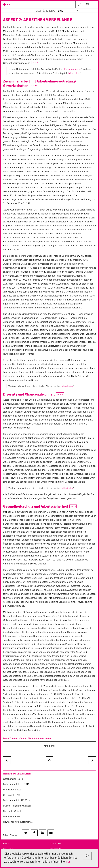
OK (87, 856)
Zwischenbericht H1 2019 (16, 784)
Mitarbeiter (74, 73)
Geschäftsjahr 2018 (13, 779)
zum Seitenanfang (49, 760)
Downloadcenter (11, 816)
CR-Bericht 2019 (11, 795)
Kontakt (7, 844)
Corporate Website (13, 811)
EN (87, 4)
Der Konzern (55, 844)
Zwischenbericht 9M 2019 (16, 800)
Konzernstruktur (72, 69)
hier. (68, 862)
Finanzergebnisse (12, 790)
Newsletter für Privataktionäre (18, 822)
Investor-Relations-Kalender (17, 806)
